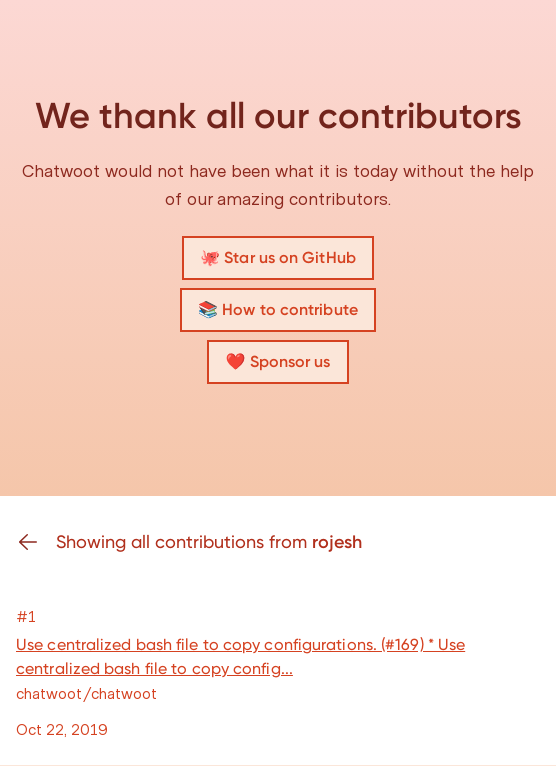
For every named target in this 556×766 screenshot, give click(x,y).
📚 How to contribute (278, 309)
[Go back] (36, 542)
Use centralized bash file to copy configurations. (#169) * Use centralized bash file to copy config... (240, 656)
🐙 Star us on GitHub (278, 257)
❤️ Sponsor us (277, 361)
